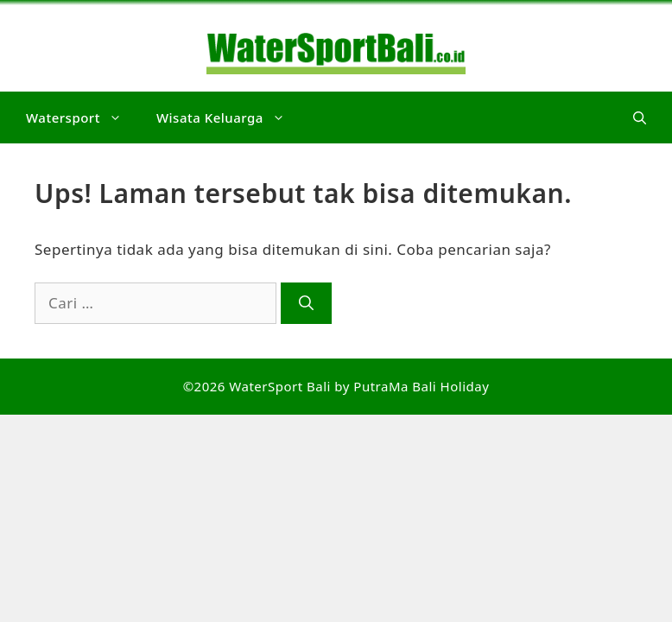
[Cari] (306, 303)
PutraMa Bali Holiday (421, 386)
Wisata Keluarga (229, 117)
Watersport (82, 117)
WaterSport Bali (280, 386)
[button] (640, 117)
